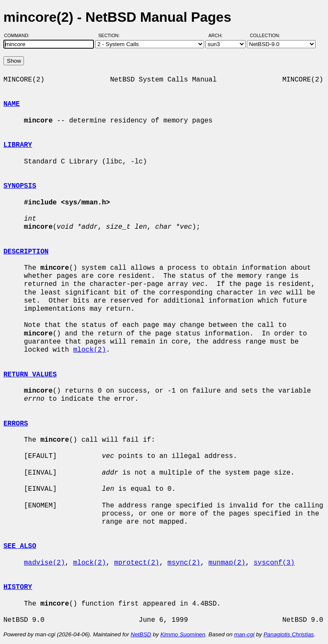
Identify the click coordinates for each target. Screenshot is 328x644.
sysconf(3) (274, 563)
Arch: (219, 35)
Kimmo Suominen (183, 634)
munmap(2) (227, 563)
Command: (19, 35)
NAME (12, 104)
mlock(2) (89, 350)
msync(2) (184, 563)
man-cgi (244, 634)
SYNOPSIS (20, 186)
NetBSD (141, 634)
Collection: (265, 35)
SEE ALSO (20, 546)
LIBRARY (18, 145)
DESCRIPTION (26, 252)
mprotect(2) (137, 563)
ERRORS (16, 424)
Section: (111, 35)
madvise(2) (44, 563)
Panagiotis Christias (289, 634)
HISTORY (18, 587)
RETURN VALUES (30, 375)
